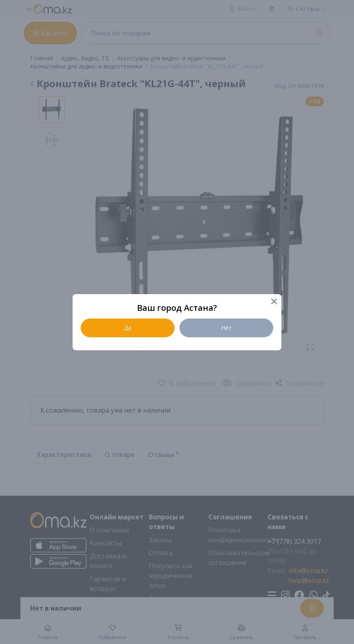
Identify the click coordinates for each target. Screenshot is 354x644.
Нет (226, 328)
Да (128, 328)
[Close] (273, 302)
